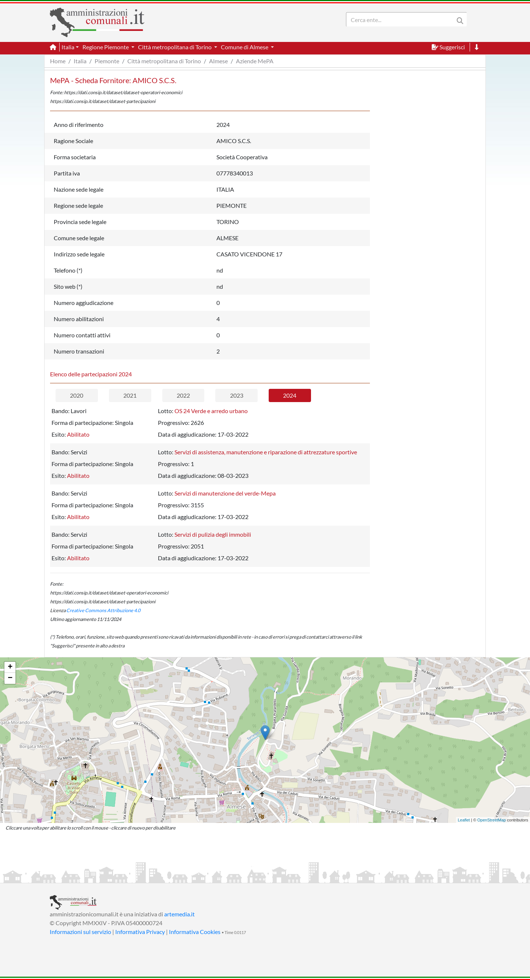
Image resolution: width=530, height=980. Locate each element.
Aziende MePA (255, 61)
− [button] (10, 678)
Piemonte (107, 61)
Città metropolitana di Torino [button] (175, 47)
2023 (237, 395)
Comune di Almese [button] (245, 47)
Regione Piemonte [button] (106, 47)
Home (58, 61)
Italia (80, 61)
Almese (218, 61)
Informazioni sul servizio (80, 932)
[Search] (402, 19)
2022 (183, 395)
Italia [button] (68, 47)
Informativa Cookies (195, 932)
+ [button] (10, 667)
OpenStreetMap (492, 820)
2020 (77, 395)
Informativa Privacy (140, 932)
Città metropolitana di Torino (164, 61)
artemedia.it (179, 914)
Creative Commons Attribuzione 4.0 (103, 610)
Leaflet (464, 820)
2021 (130, 395)
